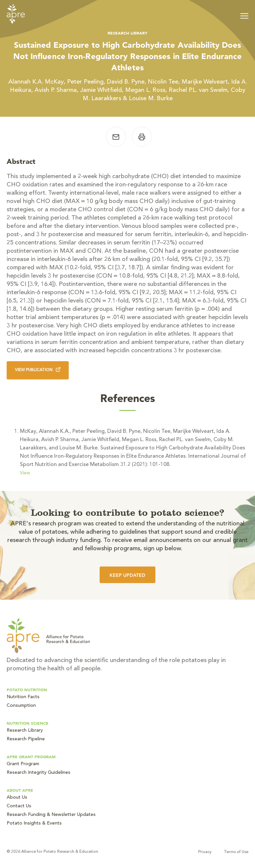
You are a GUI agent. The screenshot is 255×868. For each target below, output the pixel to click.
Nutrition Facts (23, 697)
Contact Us (19, 806)
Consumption (21, 706)
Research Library (25, 731)
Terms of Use (236, 852)
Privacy (205, 852)
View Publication (38, 370)
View (25, 473)
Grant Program (23, 764)
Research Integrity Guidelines (39, 773)
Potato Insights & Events (34, 824)
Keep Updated (127, 575)
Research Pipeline (26, 739)
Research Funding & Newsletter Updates (51, 815)
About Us (17, 798)
